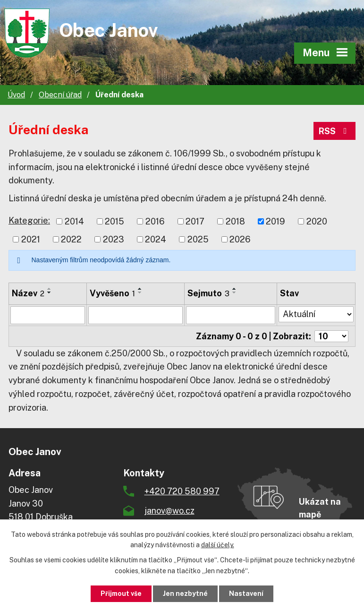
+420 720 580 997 (182, 491)
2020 (317, 221)
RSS (335, 131)
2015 (114, 221)
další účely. (218, 545)
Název (28, 293)
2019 (275, 221)
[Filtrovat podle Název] (48, 315)
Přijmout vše (121, 594)
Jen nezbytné (185, 594)
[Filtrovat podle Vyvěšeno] (135, 315)
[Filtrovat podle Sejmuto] (231, 315)
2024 (156, 239)
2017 (195, 221)
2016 (155, 221)
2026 (240, 239)
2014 (74, 221)
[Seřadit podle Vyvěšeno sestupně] (140, 293)
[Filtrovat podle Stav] (316, 314)
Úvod (16, 95)
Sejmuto (208, 293)
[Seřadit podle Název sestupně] (50, 293)
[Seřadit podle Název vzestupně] (50, 289)
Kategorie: (29, 220)
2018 (235, 221)
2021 (31, 239)
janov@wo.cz (169, 511)
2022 (71, 239)
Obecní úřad (60, 95)
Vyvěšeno (112, 293)
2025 (198, 239)
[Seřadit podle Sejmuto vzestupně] (235, 289)
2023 (114, 239)
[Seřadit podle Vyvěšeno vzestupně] (140, 289)
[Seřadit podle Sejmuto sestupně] (235, 293)
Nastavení (246, 594)
